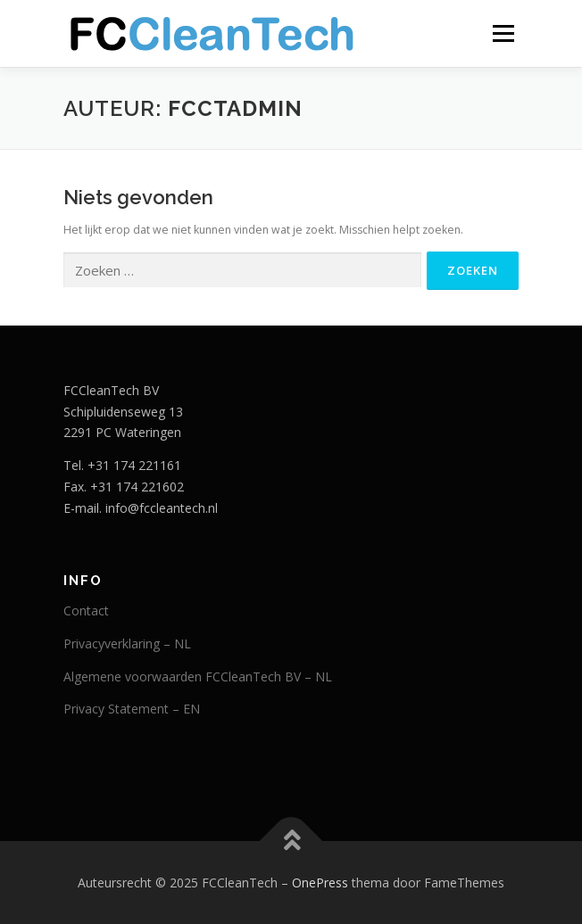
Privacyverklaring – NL (127, 643)
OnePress (320, 883)
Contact (86, 610)
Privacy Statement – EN (132, 709)
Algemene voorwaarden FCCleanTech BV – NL (198, 676)
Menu (502, 33)
